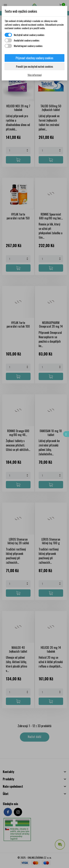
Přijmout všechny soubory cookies (34, 58)
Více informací (35, 75)
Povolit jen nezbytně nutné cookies (34, 66)
